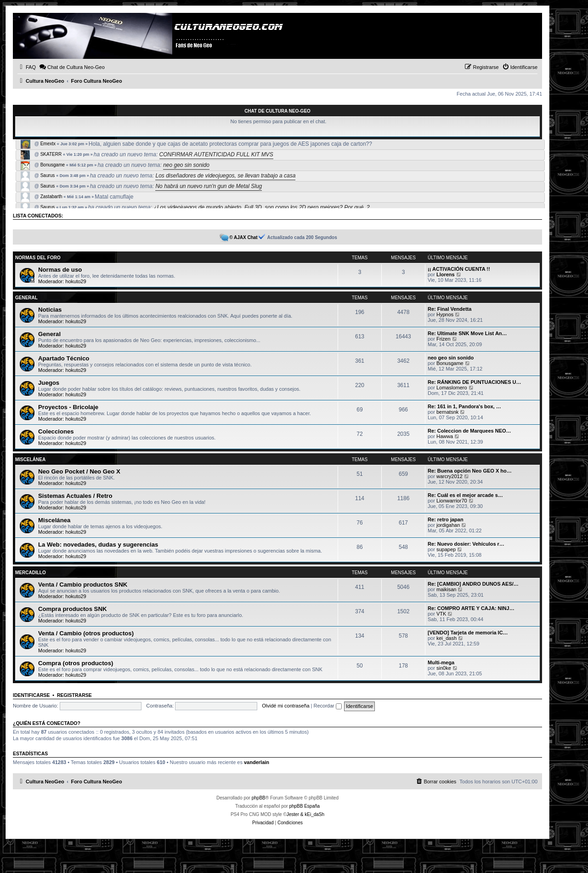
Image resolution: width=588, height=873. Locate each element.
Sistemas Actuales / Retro (75, 496)
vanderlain (257, 762)
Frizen (444, 339)
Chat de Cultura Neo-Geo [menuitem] (72, 67)
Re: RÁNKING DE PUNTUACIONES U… (475, 382)
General (26, 298)
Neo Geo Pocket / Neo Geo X (79, 471)
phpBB (259, 798)
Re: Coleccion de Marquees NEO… (469, 431)
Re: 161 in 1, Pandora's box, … (464, 406)
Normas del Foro (38, 258)
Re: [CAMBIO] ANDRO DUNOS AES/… (473, 584)
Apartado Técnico (64, 358)
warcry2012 (449, 476)
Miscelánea (30, 459)
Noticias (50, 310)
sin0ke (444, 668)
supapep (446, 549)
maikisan (446, 589)
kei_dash (447, 638)
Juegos (49, 383)
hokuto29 (76, 281)
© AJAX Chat (243, 237)
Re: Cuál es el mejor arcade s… (465, 495)
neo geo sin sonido (186, 165)
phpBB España (304, 806)
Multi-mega (441, 662)
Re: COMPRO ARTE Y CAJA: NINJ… (471, 608)
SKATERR (51, 154)
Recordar (328, 706)
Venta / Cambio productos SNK (83, 585)
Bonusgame (53, 165)
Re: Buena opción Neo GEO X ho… (470, 471)
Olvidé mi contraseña (286, 706)
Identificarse (31, 695)
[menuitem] (27, 67)
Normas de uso (60, 270)
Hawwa (445, 436)
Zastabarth (51, 197)
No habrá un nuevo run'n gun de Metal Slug (209, 186)
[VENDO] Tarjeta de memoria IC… (468, 633)
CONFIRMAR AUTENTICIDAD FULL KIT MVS (216, 154)
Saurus (48, 176)
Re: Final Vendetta (449, 309)
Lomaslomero (452, 388)
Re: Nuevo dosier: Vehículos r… (466, 544)
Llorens (446, 274)
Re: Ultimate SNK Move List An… (467, 333)
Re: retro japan (446, 519)
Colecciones (56, 431)
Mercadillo (31, 573)
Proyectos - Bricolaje (68, 407)
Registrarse (74, 695)
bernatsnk (447, 412)
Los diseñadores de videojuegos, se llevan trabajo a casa (225, 176)
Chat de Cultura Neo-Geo (277, 111)
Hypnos (445, 314)
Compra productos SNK (72, 609)
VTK (441, 614)
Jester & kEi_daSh (305, 814)
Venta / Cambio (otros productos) (86, 633)
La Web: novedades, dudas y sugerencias (98, 545)
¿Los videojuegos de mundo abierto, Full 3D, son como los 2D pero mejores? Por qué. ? (261, 207)
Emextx (48, 144)
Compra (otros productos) (76, 663)
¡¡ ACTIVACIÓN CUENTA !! (459, 269)
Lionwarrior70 (452, 501)
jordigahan (448, 525)
